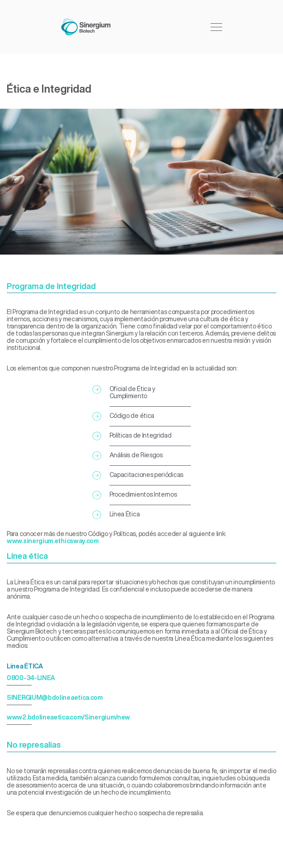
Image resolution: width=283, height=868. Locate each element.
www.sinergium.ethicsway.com (53, 541)
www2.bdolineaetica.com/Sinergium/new (68, 717)
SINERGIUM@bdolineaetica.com (55, 698)
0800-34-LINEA (31, 678)
